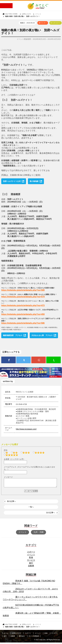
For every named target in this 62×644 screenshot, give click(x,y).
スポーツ (31, 553)
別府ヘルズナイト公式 (12, 181)
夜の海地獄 (34, 181)
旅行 (31, 564)
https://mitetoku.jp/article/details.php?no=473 (23, 305)
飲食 (31, 559)
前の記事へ (11, 503)
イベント (38, 14)
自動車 (31, 567)
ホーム (6, 635)
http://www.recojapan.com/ (26, 429)
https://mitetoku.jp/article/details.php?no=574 (23, 297)
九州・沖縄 (38, 534)
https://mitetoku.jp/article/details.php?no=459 (23, 314)
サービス (31, 562)
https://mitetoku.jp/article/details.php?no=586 (23, 323)
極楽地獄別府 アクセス (13, 335)
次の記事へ (51, 514)
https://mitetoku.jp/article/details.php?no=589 (23, 290)
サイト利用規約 (34, 638)
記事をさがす (26, 14)
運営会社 (22, 638)
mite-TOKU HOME (11, 14)
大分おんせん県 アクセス (42, 335)
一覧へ (31, 508)
